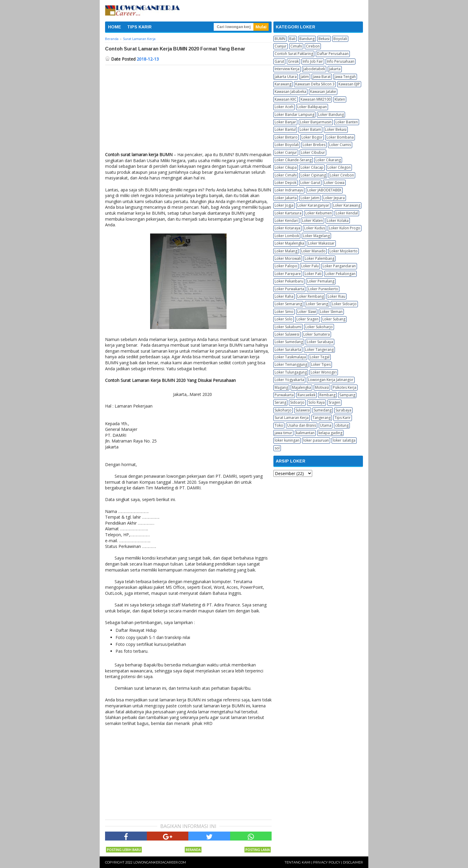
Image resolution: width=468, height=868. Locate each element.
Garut (279, 61)
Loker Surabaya (320, 342)
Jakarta (335, 69)
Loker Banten (347, 122)
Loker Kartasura (288, 213)
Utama (326, 425)
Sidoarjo (297, 402)
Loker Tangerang (319, 349)
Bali (292, 39)
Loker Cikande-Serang (293, 160)
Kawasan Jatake (323, 92)
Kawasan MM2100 (316, 99)
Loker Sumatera (317, 334)
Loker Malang (286, 251)
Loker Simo (284, 312)
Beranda (193, 850)
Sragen (334, 402)
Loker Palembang (320, 258)
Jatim (305, 77)
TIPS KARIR (139, 27)
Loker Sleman (331, 312)
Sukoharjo (283, 410)
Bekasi (324, 39)
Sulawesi (303, 410)
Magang (281, 387)
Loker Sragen (307, 319)
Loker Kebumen (319, 213)
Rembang (327, 395)
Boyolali (340, 39)
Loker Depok (285, 183)
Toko (279, 425)
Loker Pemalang (321, 281)
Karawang (283, 84)
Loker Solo (284, 319)
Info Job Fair (313, 61)
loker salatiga (344, 440)
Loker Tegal (320, 357)
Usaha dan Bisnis (302, 425)
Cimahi (296, 46)
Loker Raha (284, 296)
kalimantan (305, 433)
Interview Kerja (287, 69)
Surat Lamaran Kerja (292, 418)
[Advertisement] (188, 110)
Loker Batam (310, 129)
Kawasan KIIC (286, 99)
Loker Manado (313, 251)
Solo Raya (317, 402)
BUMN (280, 39)
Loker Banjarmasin (316, 122)
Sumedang (323, 410)
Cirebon (313, 46)
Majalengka (301, 387)
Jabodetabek (314, 69)
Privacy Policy (327, 862)
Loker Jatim (310, 198)
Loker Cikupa (286, 167)
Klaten (340, 99)
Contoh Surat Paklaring (294, 54)
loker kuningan (287, 440)
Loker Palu (310, 266)
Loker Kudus (315, 228)
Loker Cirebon (342, 175)
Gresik (293, 61)
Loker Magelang (316, 236)
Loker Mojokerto (344, 251)
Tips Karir (343, 418)
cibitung (342, 425)
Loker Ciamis (340, 145)
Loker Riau (337, 296)
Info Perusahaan (341, 61)
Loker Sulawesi (287, 334)
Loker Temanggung (291, 364)
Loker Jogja (284, 205)
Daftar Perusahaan (333, 54)
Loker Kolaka (338, 221)
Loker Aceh (284, 107)
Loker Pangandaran (339, 266)
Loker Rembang (311, 296)
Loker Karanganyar (313, 205)
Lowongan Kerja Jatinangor (331, 380)
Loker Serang (317, 304)
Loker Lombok (287, 236)
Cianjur (281, 46)
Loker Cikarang (328, 160)
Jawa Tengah (345, 77)
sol (277, 448)
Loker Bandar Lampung (294, 115)
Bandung (307, 39)
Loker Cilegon (339, 167)
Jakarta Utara (286, 77)
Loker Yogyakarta (289, 380)
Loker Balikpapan (312, 107)
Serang (280, 402)
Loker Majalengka (289, 243)
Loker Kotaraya (287, 228)
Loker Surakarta (288, 349)
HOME (115, 27)
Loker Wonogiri (324, 372)
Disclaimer (353, 862)
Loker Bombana (340, 137)
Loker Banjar (285, 122)
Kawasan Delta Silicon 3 (315, 84)
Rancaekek (307, 395)
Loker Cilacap (312, 167)
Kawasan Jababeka (290, 92)
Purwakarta (284, 395)
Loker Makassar (321, 243)
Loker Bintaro (286, 137)
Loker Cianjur (286, 152)
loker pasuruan (316, 440)
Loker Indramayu (289, 190)
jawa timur (283, 433)
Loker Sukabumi (288, 327)
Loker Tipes (321, 364)
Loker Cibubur (313, 152)
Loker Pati (313, 274)
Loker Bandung (331, 115)
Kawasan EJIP (349, 84)
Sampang (347, 395)
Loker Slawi (307, 312)
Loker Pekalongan (340, 274)
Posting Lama (258, 850)
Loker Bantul (285, 129)
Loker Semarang (288, 304)
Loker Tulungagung (291, 372)
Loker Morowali (288, 258)
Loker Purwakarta (289, 289)
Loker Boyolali (287, 145)
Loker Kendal (347, 213)
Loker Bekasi (336, 129)
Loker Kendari (286, 221)
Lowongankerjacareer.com (160, 862)
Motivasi (322, 387)
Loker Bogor (312, 137)
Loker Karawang (347, 205)
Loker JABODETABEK (324, 190)
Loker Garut (310, 183)
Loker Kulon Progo (345, 228)
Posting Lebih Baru (124, 850)
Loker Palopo (286, 266)
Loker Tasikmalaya (290, 357)
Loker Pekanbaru (289, 281)
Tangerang (322, 418)
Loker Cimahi (286, 175)
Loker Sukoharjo (319, 327)
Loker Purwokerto (323, 289)
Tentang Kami (297, 862)
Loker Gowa (334, 183)
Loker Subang (334, 319)
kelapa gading (330, 433)
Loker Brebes (314, 145)
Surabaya (343, 410)
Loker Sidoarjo (344, 304)
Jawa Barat (322, 77)
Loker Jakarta (286, 198)
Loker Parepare (288, 274)
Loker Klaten (312, 221)
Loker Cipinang (313, 175)
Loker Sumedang (289, 342)
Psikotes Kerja (345, 387)
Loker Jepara (334, 198)
